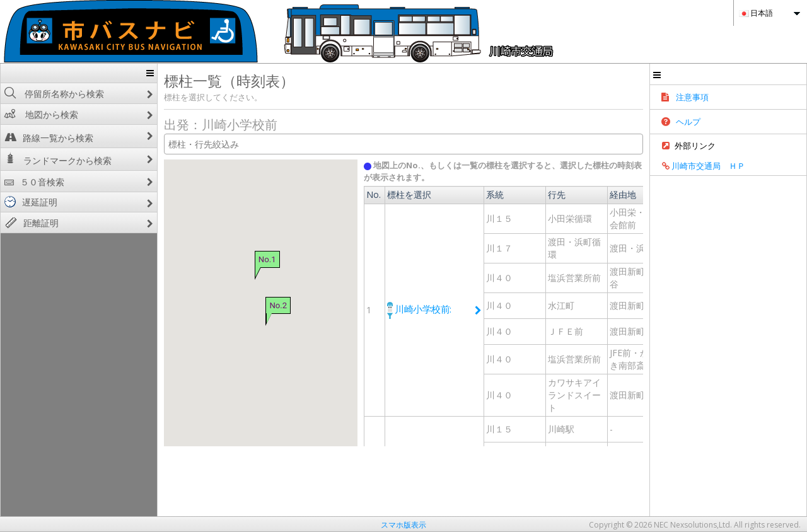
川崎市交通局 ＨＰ (766, 171)
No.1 (224, 259)
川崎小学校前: (408, 297)
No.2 (235, 305)
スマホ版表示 (403, 525)
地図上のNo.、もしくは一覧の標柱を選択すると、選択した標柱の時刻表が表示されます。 (523, 165)
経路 (698, 206)
